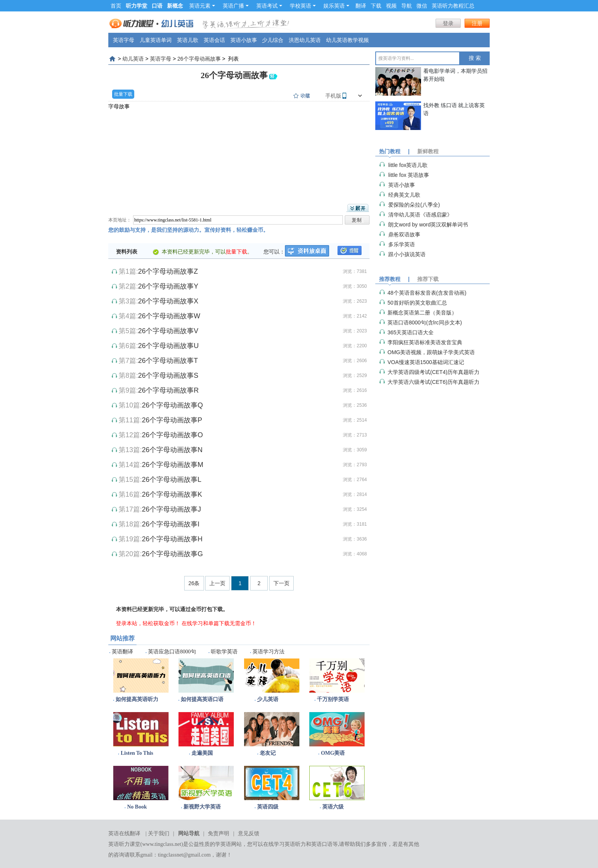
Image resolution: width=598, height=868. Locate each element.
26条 (194, 583)
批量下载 (123, 94)
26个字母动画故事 (199, 59)
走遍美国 (202, 753)
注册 (477, 23)
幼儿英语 (133, 59)
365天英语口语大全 (411, 332)
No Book (137, 807)
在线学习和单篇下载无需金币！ (219, 623)
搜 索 (475, 58)
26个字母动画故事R (168, 390)
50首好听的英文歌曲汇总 (417, 303)
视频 (391, 6)
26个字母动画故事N (172, 450)
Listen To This (137, 753)
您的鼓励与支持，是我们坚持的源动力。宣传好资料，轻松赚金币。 (188, 230)
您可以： (274, 252)
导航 (407, 6)
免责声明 (219, 834)
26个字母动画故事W (169, 316)
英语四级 (268, 807)
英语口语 (322, 844)
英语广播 (236, 6)
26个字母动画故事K (172, 494)
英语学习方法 (268, 652)
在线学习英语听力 (285, 844)
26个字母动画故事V (168, 331)
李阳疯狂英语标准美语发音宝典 (425, 342)
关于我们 (159, 834)
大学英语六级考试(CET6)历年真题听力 (433, 382)
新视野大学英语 (202, 807)
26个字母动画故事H (172, 539)
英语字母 (124, 40)
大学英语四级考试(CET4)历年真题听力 (433, 372)
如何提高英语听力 (137, 699)
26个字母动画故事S (168, 375)
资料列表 (127, 252)
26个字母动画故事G (172, 554)
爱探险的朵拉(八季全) (414, 205)
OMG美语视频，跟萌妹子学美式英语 (431, 352)
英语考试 (269, 6)
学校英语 (303, 6)
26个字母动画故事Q (172, 405)
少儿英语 (268, 699)
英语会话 (214, 40)
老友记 (268, 753)
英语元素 (202, 6)
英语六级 (333, 807)
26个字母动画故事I (171, 524)
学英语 (223, 844)
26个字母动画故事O (172, 435)
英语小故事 (244, 40)
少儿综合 (273, 40)
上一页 (217, 583)
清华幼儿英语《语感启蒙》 (420, 215)
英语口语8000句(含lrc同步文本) (425, 322)
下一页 (281, 583)
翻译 (361, 6)
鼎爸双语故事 (404, 234)
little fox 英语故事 (409, 175)
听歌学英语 (224, 652)
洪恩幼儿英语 (305, 40)
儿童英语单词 (156, 40)
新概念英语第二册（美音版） (422, 313)
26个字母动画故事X (168, 301)
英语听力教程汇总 (453, 6)
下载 (376, 6)
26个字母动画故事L (172, 480)
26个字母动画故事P (172, 420)
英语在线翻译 (124, 834)
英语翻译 (122, 652)
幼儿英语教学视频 (347, 40)
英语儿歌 (188, 40)
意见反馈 (249, 834)
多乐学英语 (402, 244)
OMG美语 (333, 753)
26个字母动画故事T (168, 361)
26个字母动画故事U (168, 346)
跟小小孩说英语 (407, 254)
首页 (116, 6)
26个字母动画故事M (173, 465)
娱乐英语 (336, 6)
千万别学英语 (333, 699)
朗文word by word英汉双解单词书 (428, 225)
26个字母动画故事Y (168, 286)
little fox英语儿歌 (408, 165)
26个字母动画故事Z (168, 271)
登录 (448, 23)
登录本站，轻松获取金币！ (148, 623)
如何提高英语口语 (202, 699)
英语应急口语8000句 (172, 652)
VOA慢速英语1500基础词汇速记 (426, 362)
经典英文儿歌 (404, 195)
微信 (422, 6)
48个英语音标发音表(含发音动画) (427, 293)
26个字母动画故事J (171, 509)
